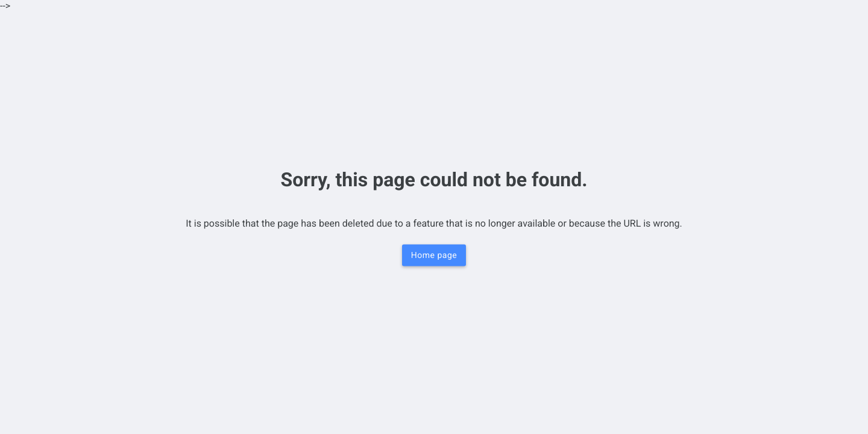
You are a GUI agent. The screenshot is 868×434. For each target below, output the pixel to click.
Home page (434, 256)
